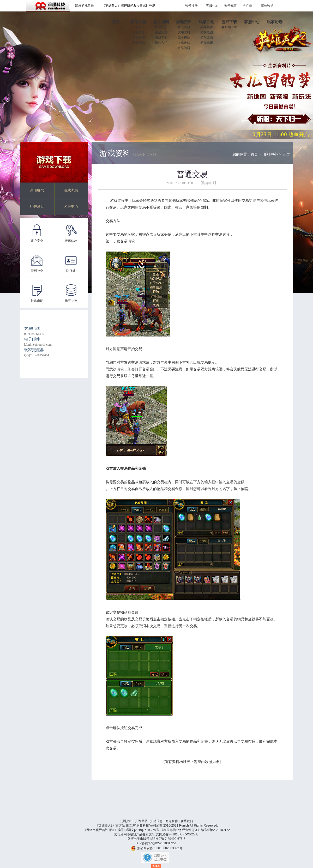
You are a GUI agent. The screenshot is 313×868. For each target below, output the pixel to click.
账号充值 (231, 6)
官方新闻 (139, 38)
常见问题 (184, 48)
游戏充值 (71, 190)
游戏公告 (139, 32)
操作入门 (161, 43)
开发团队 (141, 821)
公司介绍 (126, 821)
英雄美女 (207, 27)
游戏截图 (207, 32)
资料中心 (270, 154)
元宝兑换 (71, 301)
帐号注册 (161, 27)
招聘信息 (156, 821)
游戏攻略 (184, 43)
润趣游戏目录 (85, 6)
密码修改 (71, 241)
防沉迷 (71, 271)
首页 (254, 154)
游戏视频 (207, 43)
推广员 (247, 6)
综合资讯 (139, 27)
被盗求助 (37, 301)
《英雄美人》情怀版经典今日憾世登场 (129, 6)
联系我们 (187, 821)
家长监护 (267, 6)
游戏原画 (207, 38)
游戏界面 (161, 38)
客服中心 (212, 6)
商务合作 (172, 821)
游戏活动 (139, 43)
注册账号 (37, 190)
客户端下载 (229, 27)
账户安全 (37, 241)
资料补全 (37, 271)
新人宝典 (184, 27)
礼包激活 (37, 207)
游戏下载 (54, 162)
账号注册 (191, 6)
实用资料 (184, 32)
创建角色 (161, 32)
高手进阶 (184, 38)
